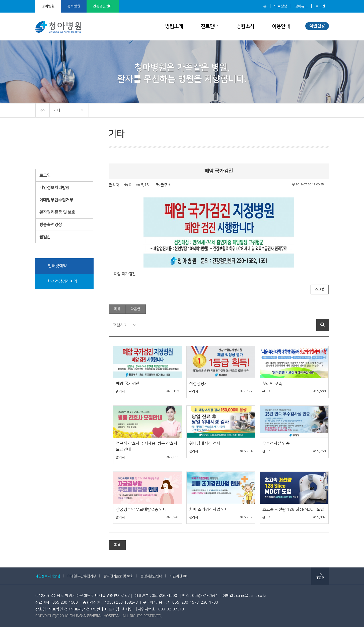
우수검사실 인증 (276, 443)
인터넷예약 (54, 266)
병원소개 (174, 26)
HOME (43, 110)
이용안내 (281, 26)
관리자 (114, 185)
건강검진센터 (103, 6)
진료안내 (210, 26)
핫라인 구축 (272, 384)
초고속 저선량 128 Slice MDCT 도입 (293, 509)
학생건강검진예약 (59, 281)
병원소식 (245, 26)
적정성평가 (199, 384)
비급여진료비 (179, 576)
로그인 (320, 6)
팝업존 (45, 237)
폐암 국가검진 (128, 384)
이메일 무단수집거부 (82, 576)
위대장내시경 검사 (205, 443)
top (320, 576)
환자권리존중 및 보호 (57, 212)
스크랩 (320, 289)
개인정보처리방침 (54, 188)
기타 (67, 111)
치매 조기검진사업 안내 (209, 509)
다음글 (136, 309)
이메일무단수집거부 (56, 200)
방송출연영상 (51, 225)
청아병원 (48, 6)
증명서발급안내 (151, 576)
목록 (117, 309)
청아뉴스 (301, 6)
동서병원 (74, 6)
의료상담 (281, 6)
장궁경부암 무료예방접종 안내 (141, 509)
